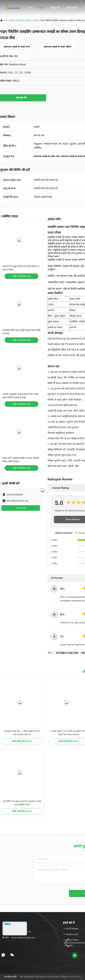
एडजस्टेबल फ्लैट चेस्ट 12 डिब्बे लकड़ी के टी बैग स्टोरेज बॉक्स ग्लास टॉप (22, 733)
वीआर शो (55, 8)
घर (30, 8)
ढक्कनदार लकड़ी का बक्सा (27, 20)
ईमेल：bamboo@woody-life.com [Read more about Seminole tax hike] (19, 938)
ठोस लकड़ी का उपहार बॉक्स (67, 653)
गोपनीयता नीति (10, 977)
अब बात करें (23, 98)
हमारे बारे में (72, 8)
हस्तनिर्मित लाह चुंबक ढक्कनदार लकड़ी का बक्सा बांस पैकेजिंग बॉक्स (22, 803)
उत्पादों (41, 8)
